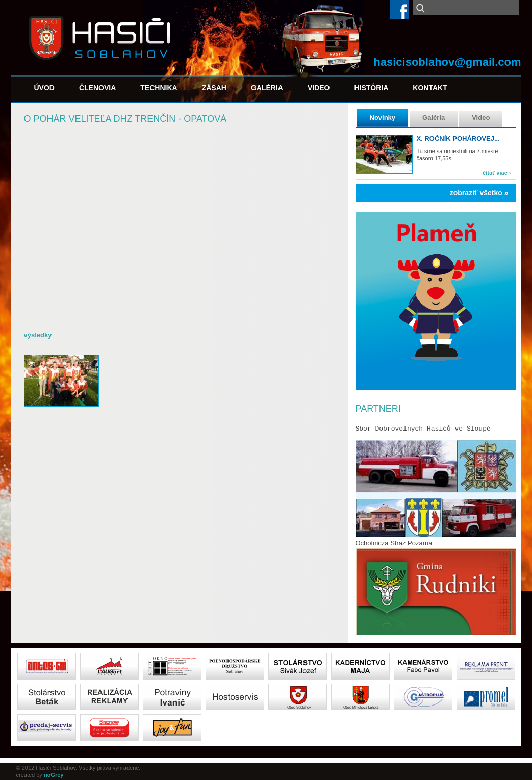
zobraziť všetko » (479, 193)
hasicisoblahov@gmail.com (447, 62)
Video (319, 88)
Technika (159, 88)
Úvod (44, 88)
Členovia (97, 88)
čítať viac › (497, 173)
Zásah (214, 88)
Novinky (383, 118)
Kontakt (430, 88)
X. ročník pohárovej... (458, 139)
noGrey (54, 775)
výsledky (38, 335)
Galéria (267, 88)
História (371, 88)
